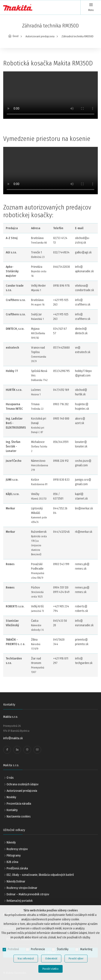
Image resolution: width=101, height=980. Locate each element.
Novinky (11, 797)
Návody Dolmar (16, 881)
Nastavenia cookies (19, 817)
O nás (10, 778)
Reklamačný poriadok (20, 901)
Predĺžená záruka (17, 868)
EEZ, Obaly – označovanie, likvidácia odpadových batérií (40, 875)
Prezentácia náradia (19, 804)
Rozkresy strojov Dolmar (22, 888)
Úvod (16, 36)
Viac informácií (26, 959)
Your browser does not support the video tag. (50, 95)
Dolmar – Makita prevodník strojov (28, 894)
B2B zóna (12, 862)
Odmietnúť (51, 959)
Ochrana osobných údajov (23, 784)
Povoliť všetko (50, 969)
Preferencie (38, 949)
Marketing (86, 949)
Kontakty (12, 810)
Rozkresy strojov (17, 849)
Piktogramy (14, 856)
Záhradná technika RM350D (78, 36)
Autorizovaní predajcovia (40, 36)
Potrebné (13, 949)
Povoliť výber (76, 959)
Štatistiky (63, 949)
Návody (11, 842)
